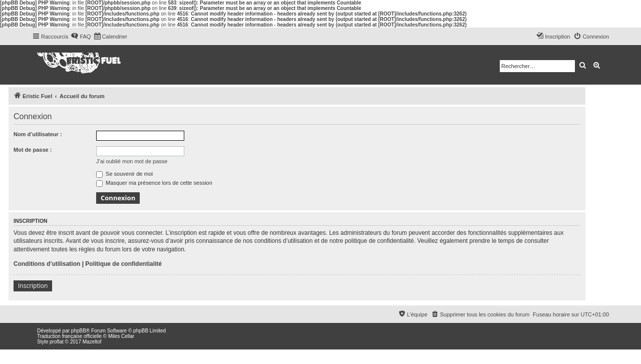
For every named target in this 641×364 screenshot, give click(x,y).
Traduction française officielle (69, 336)
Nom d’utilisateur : (38, 134)
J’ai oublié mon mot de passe (132, 161)
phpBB (79, 331)
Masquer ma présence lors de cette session (154, 183)
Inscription (33, 286)
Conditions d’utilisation (47, 264)
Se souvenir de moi (124, 174)
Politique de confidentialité (123, 264)
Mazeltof (92, 342)
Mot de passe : (33, 150)
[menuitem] (81, 37)
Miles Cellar (121, 336)
